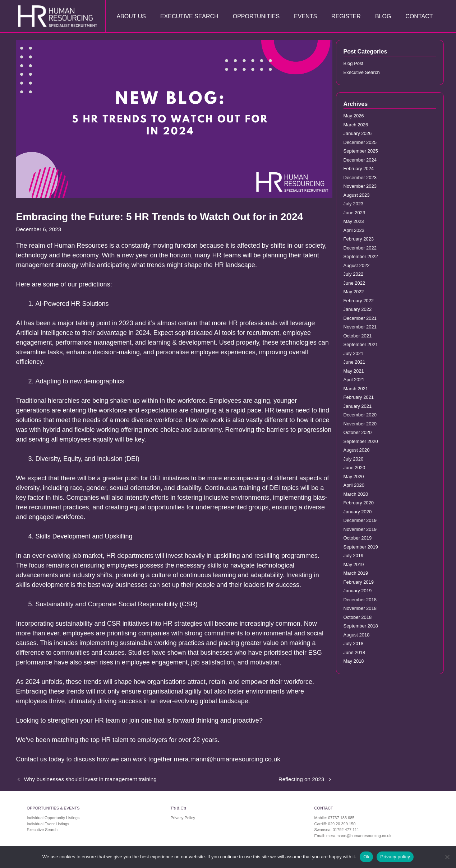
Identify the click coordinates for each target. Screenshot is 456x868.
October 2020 (358, 432)
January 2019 (358, 591)
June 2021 (354, 362)
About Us (131, 16)
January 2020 (358, 512)
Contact (419, 16)
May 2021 (354, 371)
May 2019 (354, 564)
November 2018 (360, 608)
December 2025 (360, 142)
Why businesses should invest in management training (90, 779)
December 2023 (360, 178)
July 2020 (354, 459)
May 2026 (354, 116)
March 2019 (356, 573)
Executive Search (189, 16)
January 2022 (358, 309)
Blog (383, 16)
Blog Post (354, 63)
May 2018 (354, 661)
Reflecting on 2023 (301, 779)
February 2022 (359, 301)
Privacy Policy (183, 818)
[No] (447, 857)
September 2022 (361, 256)
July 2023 (354, 204)
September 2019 (361, 547)
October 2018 (358, 617)
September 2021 (361, 344)
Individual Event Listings (48, 824)
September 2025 (361, 151)
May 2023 (354, 221)
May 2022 (354, 292)
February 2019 (359, 582)
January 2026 (358, 133)
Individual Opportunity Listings (53, 818)
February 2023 (359, 239)
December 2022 (360, 248)
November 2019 (360, 529)
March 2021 (356, 389)
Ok (366, 857)
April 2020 (354, 485)
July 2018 (354, 643)
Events (305, 16)
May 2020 (354, 477)
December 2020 (360, 415)
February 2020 (359, 503)
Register (346, 16)
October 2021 (358, 336)
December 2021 (360, 318)
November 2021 (360, 327)
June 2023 (354, 213)
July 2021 (354, 353)
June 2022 (354, 283)
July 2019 (354, 556)
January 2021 (358, 406)
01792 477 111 (346, 830)
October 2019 (358, 538)
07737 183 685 (341, 818)
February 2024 (359, 169)
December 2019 (360, 520)
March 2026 (356, 125)
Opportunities (256, 16)
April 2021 (354, 380)
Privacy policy (395, 857)
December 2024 (360, 160)
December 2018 (360, 600)
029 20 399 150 (342, 824)
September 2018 (361, 626)
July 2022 (354, 274)
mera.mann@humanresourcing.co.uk (359, 836)
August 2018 (357, 635)
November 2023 (360, 186)
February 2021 (359, 397)
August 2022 (357, 265)
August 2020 (357, 450)
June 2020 (354, 468)
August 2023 (357, 195)
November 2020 (360, 424)
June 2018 (354, 652)
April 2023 (354, 230)
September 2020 (361, 441)
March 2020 (356, 494)
